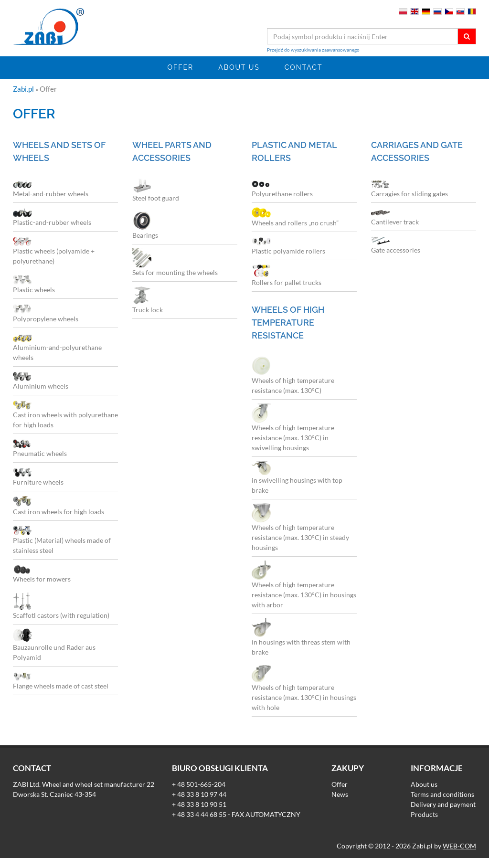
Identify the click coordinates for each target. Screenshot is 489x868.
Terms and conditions (442, 794)
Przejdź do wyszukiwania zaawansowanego (313, 50)
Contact (304, 67)
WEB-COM (459, 846)
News (340, 794)
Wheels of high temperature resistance (288, 323)
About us (239, 67)
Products (424, 814)
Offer (181, 67)
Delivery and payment (443, 804)
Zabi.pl (24, 89)
